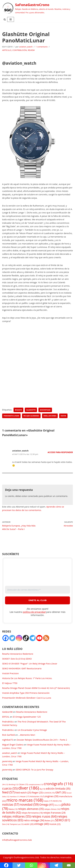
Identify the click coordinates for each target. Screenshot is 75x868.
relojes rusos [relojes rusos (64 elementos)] (44, 816)
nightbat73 (8, 740)
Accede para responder (60, 452)
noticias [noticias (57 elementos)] (11, 804)
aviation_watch (26, 47)
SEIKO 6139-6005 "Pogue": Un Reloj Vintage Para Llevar (30, 664)
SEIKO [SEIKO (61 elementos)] (62, 820)
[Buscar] (5, 19)
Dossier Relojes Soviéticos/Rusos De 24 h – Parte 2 (42, 740)
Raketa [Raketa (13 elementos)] (13, 809)
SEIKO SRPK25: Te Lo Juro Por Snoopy (35, 770)
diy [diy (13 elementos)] (42, 789)
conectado (33, 496)
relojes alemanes (31, 416)
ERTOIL (6, 717)
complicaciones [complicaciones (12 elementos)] (36, 784)
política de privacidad (34, 612)
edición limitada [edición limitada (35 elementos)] (58, 789)
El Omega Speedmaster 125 (27, 717)
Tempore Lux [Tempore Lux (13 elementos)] (17, 824)
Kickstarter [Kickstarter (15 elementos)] (36, 797)
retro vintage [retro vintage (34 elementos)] (34, 820)
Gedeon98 (7, 712)
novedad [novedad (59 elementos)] (29, 804)
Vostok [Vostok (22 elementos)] (55, 824)
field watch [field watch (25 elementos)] (23, 793)
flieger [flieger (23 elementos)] (37, 793)
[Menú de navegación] (11, 19)
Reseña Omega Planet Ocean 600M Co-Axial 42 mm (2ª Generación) (36, 688)
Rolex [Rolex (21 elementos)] (50, 820)
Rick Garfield (8, 735)
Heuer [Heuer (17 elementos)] (25, 796)
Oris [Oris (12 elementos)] (58, 805)
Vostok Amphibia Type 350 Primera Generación (26, 693)
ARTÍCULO (7, 50)
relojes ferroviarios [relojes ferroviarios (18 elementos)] (32, 813)
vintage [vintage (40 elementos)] (41, 824)
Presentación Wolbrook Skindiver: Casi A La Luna (27, 698)
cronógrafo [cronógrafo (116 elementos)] (58, 784)
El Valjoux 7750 (10, 683)
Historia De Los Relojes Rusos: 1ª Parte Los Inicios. (27, 678)
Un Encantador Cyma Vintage (32, 730)
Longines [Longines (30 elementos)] (51, 796)
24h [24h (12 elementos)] (5, 784)
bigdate (18, 410)
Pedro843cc (8, 722)
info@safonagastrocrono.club (17, 840)
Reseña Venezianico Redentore (18, 654)
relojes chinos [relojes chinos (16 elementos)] (52, 809)
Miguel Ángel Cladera (13, 745)
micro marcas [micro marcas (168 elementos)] (25, 800)
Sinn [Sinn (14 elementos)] (6, 824)
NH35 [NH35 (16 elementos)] (57, 801)
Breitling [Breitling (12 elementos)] (13, 784)
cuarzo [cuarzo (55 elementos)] (10, 788)
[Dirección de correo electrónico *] (37, 590)
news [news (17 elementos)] (48, 801)
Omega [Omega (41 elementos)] (47, 805)
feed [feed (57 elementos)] (8, 792)
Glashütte (31, 410)
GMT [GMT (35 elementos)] (61, 792)
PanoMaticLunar (11, 416)
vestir (63, 416)
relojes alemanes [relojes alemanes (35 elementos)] (31, 809)
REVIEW (31, 50)
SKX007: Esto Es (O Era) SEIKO (17, 659)
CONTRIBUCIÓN (20, 50)
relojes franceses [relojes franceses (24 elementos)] (54, 813)
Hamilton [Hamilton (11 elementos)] (15, 797)
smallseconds (50, 416)
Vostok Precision (10, 673)
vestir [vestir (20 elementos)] (29, 824)
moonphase (45, 410)
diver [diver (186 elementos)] (29, 788)
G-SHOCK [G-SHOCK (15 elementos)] (49, 793)
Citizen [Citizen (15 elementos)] (23, 784)
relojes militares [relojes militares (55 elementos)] (16, 816)
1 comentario (42, 47)
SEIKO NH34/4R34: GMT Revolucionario (22, 668)
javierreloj (7, 761)
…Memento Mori (27, 735)
